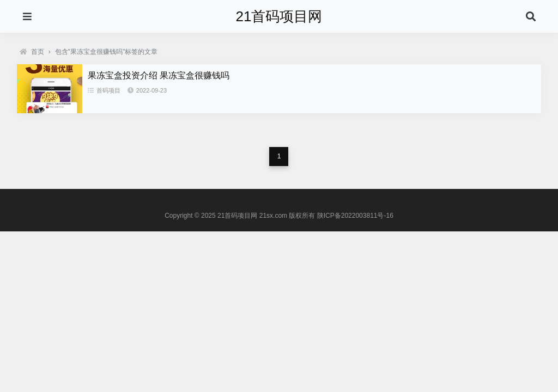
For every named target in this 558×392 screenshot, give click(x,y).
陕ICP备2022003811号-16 (355, 216)
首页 (32, 52)
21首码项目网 (279, 16)
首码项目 (104, 90)
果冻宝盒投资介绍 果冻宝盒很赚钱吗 (159, 75)
